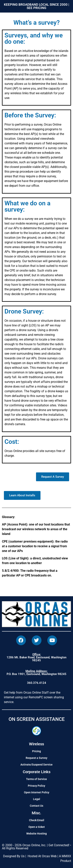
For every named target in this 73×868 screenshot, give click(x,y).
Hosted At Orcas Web (42, 856)
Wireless (36, 744)
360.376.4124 (37, 683)
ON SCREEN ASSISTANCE (37, 719)
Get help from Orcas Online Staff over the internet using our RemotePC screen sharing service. (34, 697)
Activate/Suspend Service (36, 765)
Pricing (36, 751)
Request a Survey (36, 758)
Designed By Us (14, 856)
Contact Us (36, 806)
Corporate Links (37, 772)
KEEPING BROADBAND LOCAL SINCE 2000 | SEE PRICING (36, 6)
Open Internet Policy (37, 792)
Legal (37, 799)
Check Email (37, 820)
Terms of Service (36, 779)
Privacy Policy (36, 786)
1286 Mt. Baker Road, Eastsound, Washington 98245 (36, 657)
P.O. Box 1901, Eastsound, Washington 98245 (36, 673)
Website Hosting (36, 834)
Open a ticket (37, 827)
